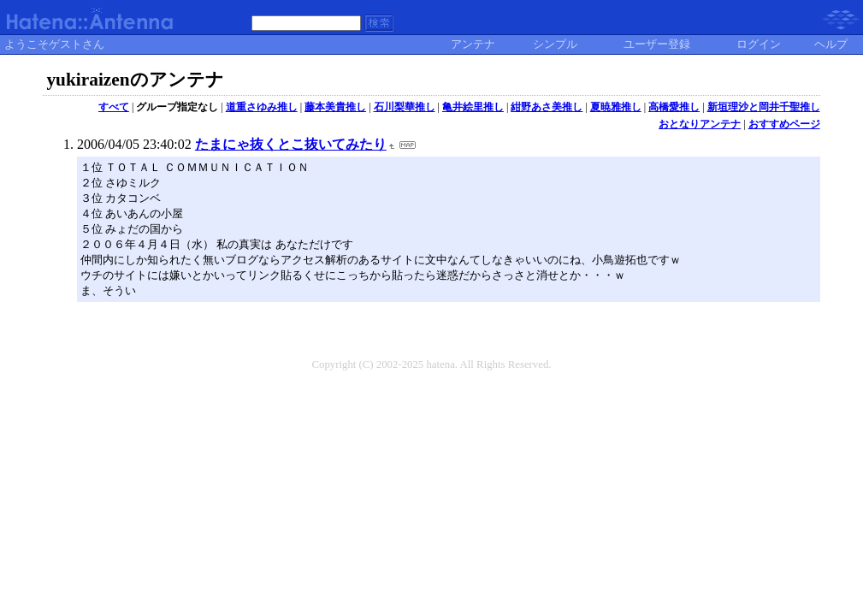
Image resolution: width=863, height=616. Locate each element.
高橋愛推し (674, 107)
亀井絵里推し (473, 107)
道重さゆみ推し (262, 107)
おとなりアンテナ (700, 124)
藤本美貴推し (335, 107)
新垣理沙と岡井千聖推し (764, 107)
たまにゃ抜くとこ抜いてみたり (291, 144)
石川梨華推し (405, 107)
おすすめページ (784, 124)
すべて (114, 107)
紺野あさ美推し (547, 107)
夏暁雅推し (616, 107)
